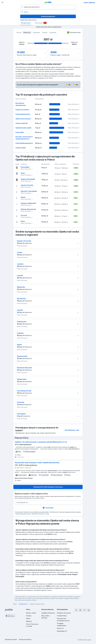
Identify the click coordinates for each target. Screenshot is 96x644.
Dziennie (45, 32)
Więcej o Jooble (31, 613)
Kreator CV (60, 628)
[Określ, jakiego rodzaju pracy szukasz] (48, 7)
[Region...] (48, 12)
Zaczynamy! (48, 508)
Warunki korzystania (11, 639)
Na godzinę (53, 32)
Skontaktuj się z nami (72, 430)
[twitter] (85, 610)
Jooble (89, 640)
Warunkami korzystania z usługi (40, 514)
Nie (76, 85)
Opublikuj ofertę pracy (48, 613)
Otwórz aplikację (89, 3)
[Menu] (2, 2)
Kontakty (29, 616)
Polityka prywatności (25, 639)
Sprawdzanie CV (62, 631)
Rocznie (19, 32)
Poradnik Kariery (62, 616)
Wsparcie (29, 621)
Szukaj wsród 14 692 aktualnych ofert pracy (48, 487)
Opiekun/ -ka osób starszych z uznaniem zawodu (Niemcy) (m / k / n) (41, 442)
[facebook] (76, 610)
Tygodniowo (36, 32)
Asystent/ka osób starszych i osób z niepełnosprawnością (37, 463)
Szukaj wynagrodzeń (48, 16)
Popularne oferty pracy (64, 613)
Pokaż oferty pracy (74, 104)
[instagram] (80, 610)
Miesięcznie (27, 32)
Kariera (28, 619)
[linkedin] (89, 610)
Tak (68, 85)
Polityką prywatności (25, 514)
